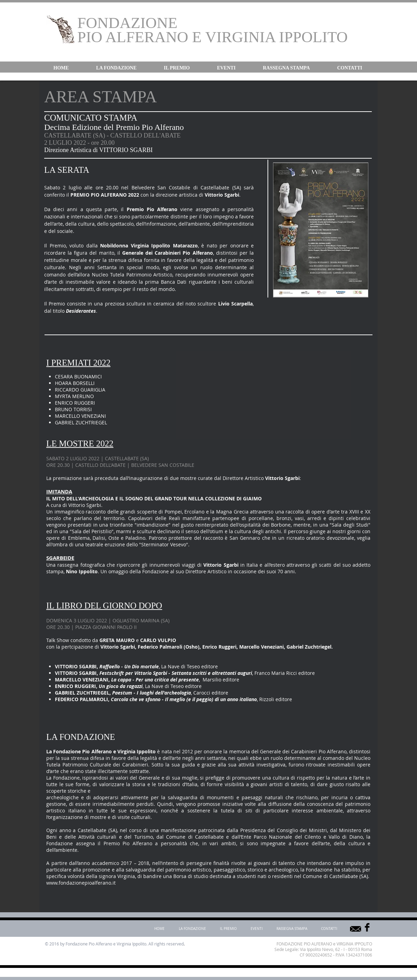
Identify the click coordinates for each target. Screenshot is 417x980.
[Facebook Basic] (367, 927)
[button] (116, 68)
